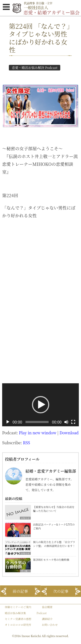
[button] (41, 405)
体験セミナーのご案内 (18, 607)
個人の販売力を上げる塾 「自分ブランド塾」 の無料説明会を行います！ (54, 544)
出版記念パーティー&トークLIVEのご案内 (54, 526)
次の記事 (61, 591)
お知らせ (25, 518)
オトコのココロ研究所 (18, 625)
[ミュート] (66, 422)
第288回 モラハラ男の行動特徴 (51, 560)
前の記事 (20, 591)
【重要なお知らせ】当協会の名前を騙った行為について (54, 509)
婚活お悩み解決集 (15, 613)
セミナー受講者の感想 (18, 619)
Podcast (41, 613)
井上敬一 (25, 571)
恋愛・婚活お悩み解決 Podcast (35, 68)
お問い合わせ (50, 625)
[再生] (8, 422)
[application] (40, 405)
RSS (26, 443)
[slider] (37, 422)
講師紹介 (47, 619)
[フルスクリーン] (73, 422)
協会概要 (47, 607)
